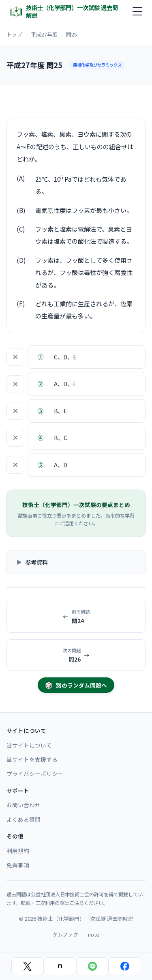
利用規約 (18, 851)
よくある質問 (24, 819)
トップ (14, 34)
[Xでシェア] (28, 966)
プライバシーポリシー (35, 774)
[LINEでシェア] (92, 966)
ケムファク (65, 934)
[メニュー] (137, 11)
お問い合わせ (24, 805)
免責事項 (18, 865)
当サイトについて (29, 745)
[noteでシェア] (60, 966)
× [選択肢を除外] (15, 357)
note (94, 934)
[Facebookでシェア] (125, 966)
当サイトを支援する (32, 759)
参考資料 (36, 562)
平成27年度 (44, 34)
